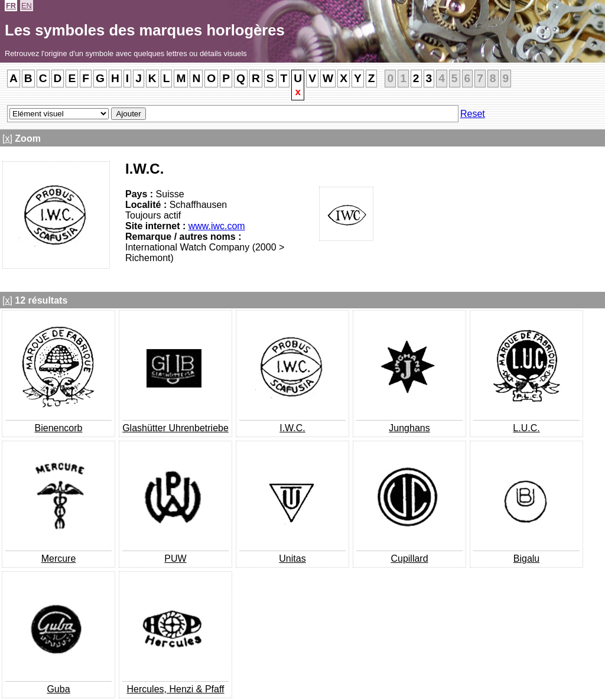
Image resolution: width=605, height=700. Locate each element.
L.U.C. (526, 428)
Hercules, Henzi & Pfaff (175, 689)
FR (11, 6)
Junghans (409, 428)
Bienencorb (59, 428)
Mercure (59, 559)
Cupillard (409, 559)
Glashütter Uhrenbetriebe (175, 428)
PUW (175, 559)
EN (27, 6)
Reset (473, 114)
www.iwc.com (217, 226)
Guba (58, 689)
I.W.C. (292, 428)
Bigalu (526, 559)
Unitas (292, 559)
